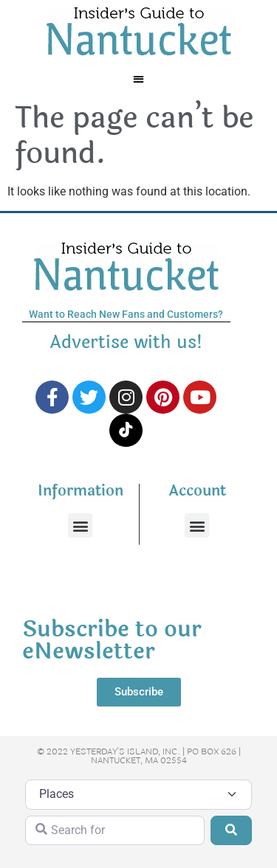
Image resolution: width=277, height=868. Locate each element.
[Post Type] (138, 794)
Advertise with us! (126, 343)
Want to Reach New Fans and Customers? (126, 314)
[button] (138, 79)
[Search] (231, 830)
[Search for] (115, 830)
